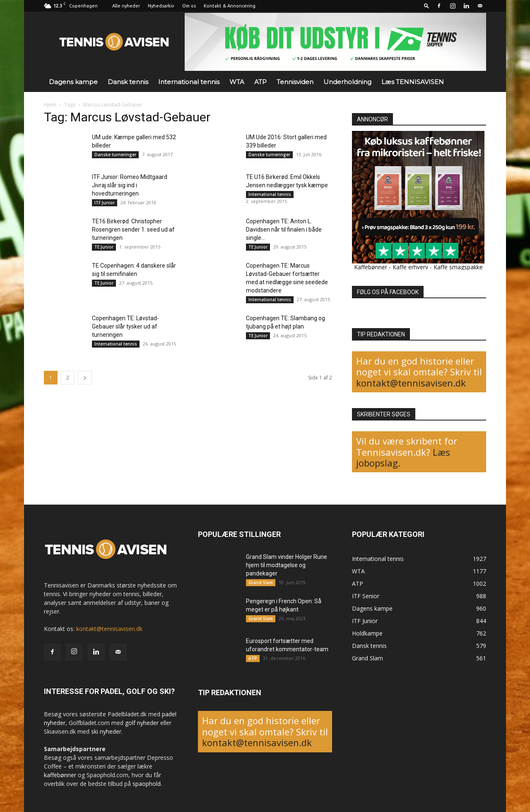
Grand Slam (261, 582)
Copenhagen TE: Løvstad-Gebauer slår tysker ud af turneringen (125, 326)
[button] (426, 6)
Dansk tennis (128, 82)
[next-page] (85, 378)
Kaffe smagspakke (458, 267)
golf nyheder (142, 723)
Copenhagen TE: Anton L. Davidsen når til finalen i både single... (284, 230)
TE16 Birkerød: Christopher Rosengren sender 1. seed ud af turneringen (133, 230)
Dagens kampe (73, 82)
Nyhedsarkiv (161, 6)
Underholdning (347, 82)
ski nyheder (106, 731)
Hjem (50, 105)
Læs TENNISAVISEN (413, 82)
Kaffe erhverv (410, 267)
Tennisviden (295, 82)
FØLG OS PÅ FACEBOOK (388, 292)
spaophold (147, 784)
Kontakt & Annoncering (230, 6)
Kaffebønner (371, 267)
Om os (189, 6)
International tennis (189, 82)
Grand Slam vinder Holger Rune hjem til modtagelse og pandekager (287, 565)
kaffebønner (60, 775)
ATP (260, 82)
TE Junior (104, 247)
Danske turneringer (115, 155)
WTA (237, 82)
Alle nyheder (126, 6)
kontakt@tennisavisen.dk (411, 383)
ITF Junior (105, 203)
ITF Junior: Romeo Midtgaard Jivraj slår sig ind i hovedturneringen (130, 185)
